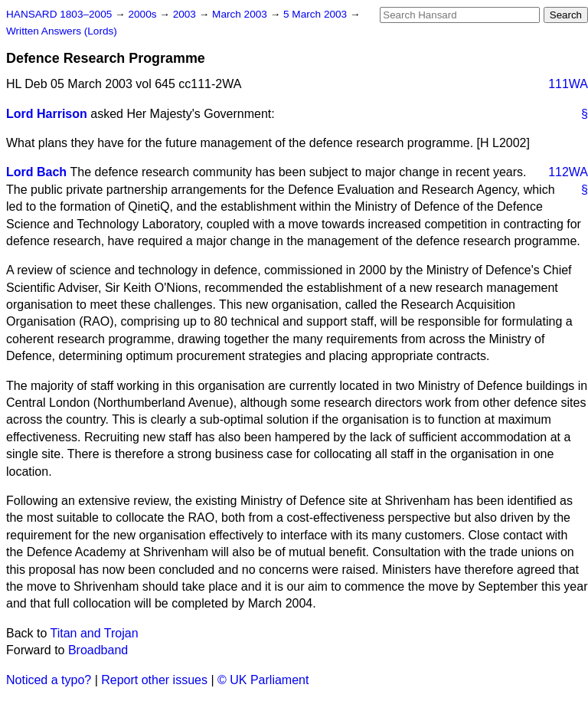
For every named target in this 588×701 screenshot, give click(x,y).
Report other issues (154, 680)
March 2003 (241, 14)
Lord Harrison (47, 114)
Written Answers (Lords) (62, 31)
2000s (144, 14)
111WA (568, 84)
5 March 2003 (317, 14)
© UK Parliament (263, 680)
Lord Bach (36, 172)
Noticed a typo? (49, 680)
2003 (186, 14)
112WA (568, 172)
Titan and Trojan (95, 633)
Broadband (98, 650)
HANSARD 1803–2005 (59, 14)
